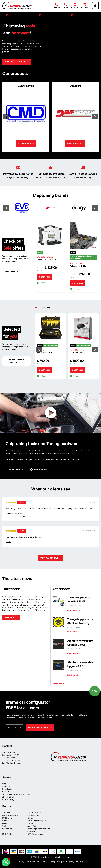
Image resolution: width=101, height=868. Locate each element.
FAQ (4, 784)
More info (13, 728)
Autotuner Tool (34, 813)
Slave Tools (45, 307)
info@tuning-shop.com (12, 763)
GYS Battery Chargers (37, 821)
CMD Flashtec (33, 815)
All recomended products (17, 361)
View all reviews (49, 558)
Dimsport (31, 818)
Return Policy (8, 800)
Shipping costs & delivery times (16, 794)
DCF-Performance (35, 834)
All (36, 307)
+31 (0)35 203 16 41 (11, 760)
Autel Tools (32, 826)
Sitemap (80, 862)
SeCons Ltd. (7, 829)
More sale (10, 271)
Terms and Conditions (36, 862)
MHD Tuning (8, 834)
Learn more (14, 470)
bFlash (5, 823)
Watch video (40, 470)
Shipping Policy (9, 797)
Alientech (6, 813)
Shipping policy (54, 862)
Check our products (15, 62)
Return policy (68, 862)
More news (58, 683)
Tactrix (5, 826)
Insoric (30, 823)
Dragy (5, 821)
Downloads (7, 789)
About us (6, 786)
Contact (6, 792)
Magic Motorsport (10, 815)
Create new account (39, 728)
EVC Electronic (9, 818)
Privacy (21, 862)
